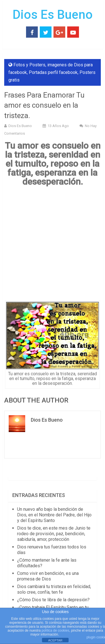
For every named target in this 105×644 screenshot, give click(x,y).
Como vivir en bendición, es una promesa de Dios (48, 576)
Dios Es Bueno (53, 15)
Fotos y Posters (29, 65)
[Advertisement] (53, 245)
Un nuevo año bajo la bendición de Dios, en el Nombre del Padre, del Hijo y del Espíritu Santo (54, 515)
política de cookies (55, 631)
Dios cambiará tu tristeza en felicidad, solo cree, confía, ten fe (54, 589)
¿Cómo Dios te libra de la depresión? (53, 600)
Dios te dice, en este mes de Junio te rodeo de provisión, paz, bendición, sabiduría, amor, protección (54, 534)
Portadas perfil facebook (53, 72)
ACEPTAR (55, 640)
